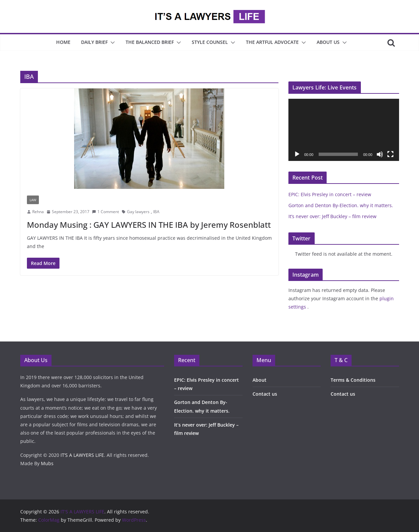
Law (33, 200)
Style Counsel (210, 42)
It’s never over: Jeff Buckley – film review (332, 216)
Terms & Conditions (353, 380)
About (260, 380)
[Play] (297, 154)
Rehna (38, 212)
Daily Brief (94, 42)
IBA (156, 212)
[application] (344, 130)
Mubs (47, 463)
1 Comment (105, 212)
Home (63, 42)
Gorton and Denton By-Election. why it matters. (341, 205)
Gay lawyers (138, 212)
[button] (111, 43)
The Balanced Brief (150, 42)
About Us (328, 42)
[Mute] (380, 154)
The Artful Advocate (272, 42)
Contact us (265, 394)
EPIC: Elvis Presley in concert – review (330, 194)
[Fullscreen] (390, 154)
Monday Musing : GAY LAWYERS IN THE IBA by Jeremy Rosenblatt (149, 225)
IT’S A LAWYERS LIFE (82, 455)
